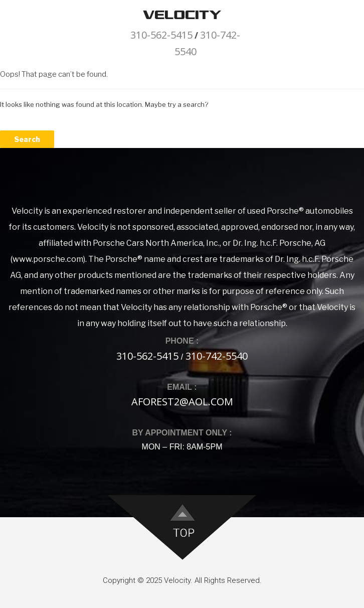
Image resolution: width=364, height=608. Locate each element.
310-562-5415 (161, 35)
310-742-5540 (217, 356)
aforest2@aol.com (182, 402)
